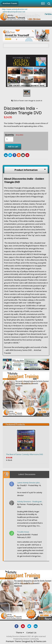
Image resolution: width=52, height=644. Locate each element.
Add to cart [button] (13, 147)
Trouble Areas (23, 532)
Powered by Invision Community (26, 639)
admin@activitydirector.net (14, 12)
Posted (27, 536)
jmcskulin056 (25, 535)
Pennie (23, 504)
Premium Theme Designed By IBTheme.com (26, 641)
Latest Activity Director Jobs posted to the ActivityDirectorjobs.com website (28, 483)
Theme (20, 633)
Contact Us (31, 633)
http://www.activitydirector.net (15, 9)
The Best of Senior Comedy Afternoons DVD (25, 454)
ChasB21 (23, 485)
